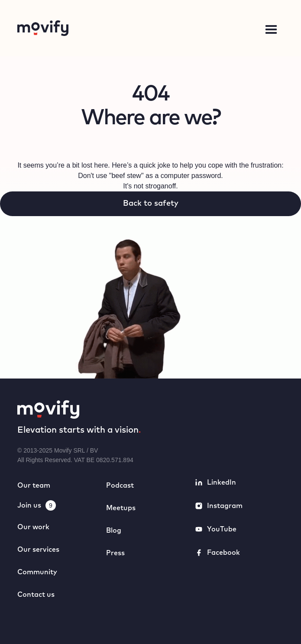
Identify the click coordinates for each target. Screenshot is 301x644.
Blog (114, 531)
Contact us (36, 595)
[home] (100, 28)
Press (115, 553)
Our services (38, 550)
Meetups (121, 508)
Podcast (120, 485)
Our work (33, 527)
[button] (271, 30)
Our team (34, 485)
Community (37, 572)
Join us (29, 505)
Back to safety (151, 204)
